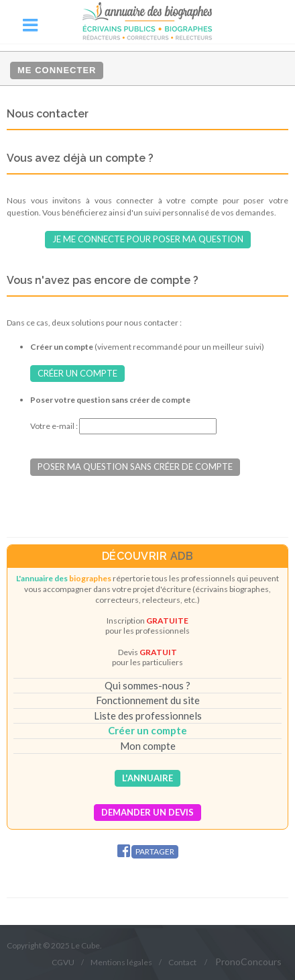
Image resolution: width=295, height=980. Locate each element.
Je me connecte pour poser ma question (148, 239)
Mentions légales (121, 962)
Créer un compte (77, 373)
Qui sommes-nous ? (147, 685)
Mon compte (148, 746)
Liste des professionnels (148, 716)
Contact (182, 962)
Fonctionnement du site (148, 700)
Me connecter (57, 70)
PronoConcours (248, 962)
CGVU (63, 962)
